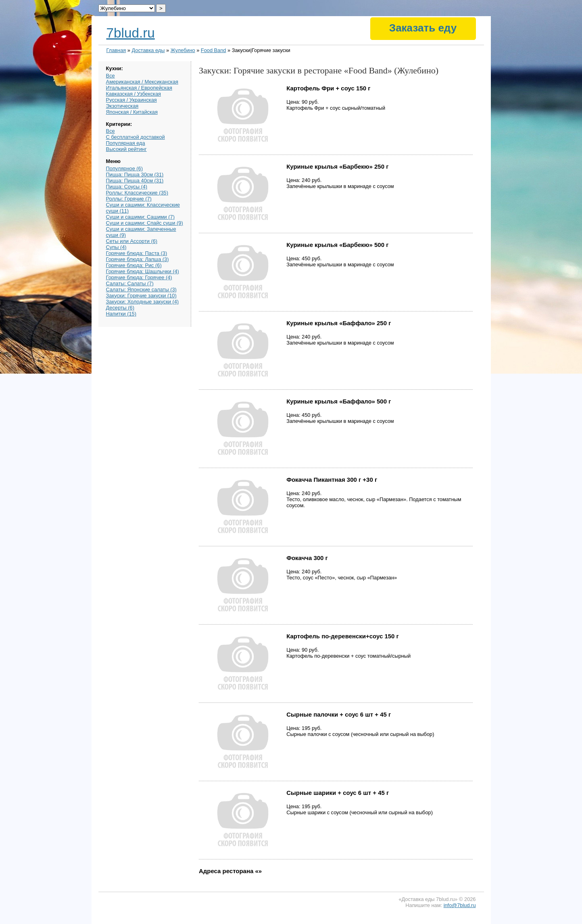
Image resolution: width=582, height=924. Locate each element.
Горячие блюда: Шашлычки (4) (143, 271)
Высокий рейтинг (126, 149)
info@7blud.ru (460, 905)
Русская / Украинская (131, 100)
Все (111, 76)
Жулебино (183, 50)
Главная (116, 50)
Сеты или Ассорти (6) (132, 241)
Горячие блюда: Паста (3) (137, 253)
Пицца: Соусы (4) (127, 187)
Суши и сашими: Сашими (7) (140, 217)
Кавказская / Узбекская (134, 94)
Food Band (214, 50)
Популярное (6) (124, 168)
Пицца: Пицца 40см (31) (135, 181)
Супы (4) (116, 247)
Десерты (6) (120, 308)
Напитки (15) (121, 314)
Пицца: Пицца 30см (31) (135, 175)
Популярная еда (126, 143)
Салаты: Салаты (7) (130, 283)
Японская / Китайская (132, 112)
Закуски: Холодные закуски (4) (143, 302)
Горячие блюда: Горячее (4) (139, 277)
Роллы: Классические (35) (137, 193)
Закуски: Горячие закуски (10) (141, 296)
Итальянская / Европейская (139, 88)
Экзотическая (122, 106)
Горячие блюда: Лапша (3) (138, 259)
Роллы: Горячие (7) (129, 199)
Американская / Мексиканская (142, 82)
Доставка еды (148, 50)
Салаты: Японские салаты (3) (141, 290)
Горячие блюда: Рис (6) (134, 265)
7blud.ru (131, 33)
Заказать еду (423, 28)
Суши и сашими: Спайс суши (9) (145, 223)
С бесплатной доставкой (136, 137)
